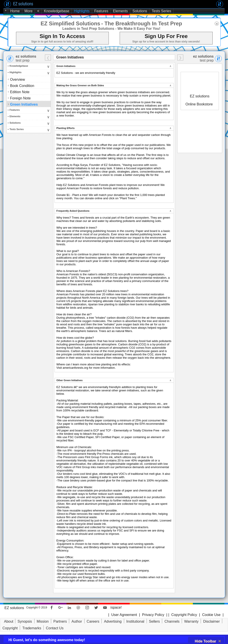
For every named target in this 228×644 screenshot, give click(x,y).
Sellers (154, 621)
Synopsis (25, 621)
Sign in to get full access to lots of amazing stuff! (62, 42)
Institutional (135, 621)
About (9, 621)
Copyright (10, 628)
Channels (172, 621)
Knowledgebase (56, 11)
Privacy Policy (153, 615)
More (28, 11)
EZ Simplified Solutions (70, 23)
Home (15, 11)
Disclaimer (211, 621)
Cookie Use (211, 615)
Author (77, 621)
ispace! (116, 607)
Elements (120, 11)
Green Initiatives (24, 104)
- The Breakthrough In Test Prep (142, 23)
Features (101, 11)
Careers (93, 621)
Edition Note (20, 92)
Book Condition (22, 86)
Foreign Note (21, 98)
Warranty (191, 621)
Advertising (113, 621)
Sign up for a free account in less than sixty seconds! (166, 42)
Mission (43, 621)
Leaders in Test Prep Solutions (88, 29)
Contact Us (55, 628)
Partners (60, 621)
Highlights (82, 11)
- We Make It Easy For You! (138, 29)
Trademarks (32, 628)
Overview (17, 79)
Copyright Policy (184, 615)
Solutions (140, 11)
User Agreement (124, 615)
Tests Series (161, 11)
